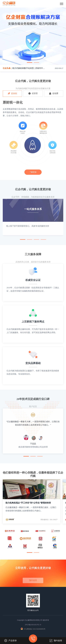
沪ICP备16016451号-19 (33, 625)
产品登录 (10, 641)
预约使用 (56, 641)
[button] (30, 63)
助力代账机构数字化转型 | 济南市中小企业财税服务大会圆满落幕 (29, 68)
